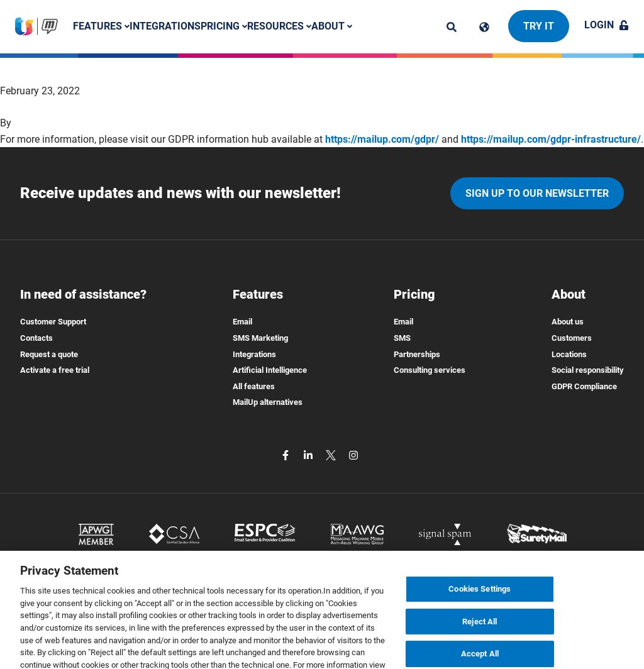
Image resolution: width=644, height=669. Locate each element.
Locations (569, 354)
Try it (539, 26)
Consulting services (430, 370)
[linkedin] (309, 454)
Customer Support (53, 322)
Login (607, 25)
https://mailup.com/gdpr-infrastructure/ (551, 139)
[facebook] (287, 454)
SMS (402, 338)
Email (242, 322)
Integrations (165, 26)
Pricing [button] (224, 26)
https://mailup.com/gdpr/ (382, 139)
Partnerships (417, 354)
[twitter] (332, 454)
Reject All (480, 637)
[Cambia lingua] (484, 27)
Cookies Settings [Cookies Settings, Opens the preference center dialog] (480, 605)
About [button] (332, 26)
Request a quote (49, 354)
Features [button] (101, 26)
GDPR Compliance (584, 386)
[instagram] (353, 454)
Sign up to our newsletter (537, 193)
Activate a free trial (55, 370)
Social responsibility (588, 370)
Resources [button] (279, 26)
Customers (572, 338)
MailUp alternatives (268, 402)
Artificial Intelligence (270, 370)
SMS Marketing (260, 338)
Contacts (36, 338)
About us (568, 322)
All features (254, 386)
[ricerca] (452, 27)
